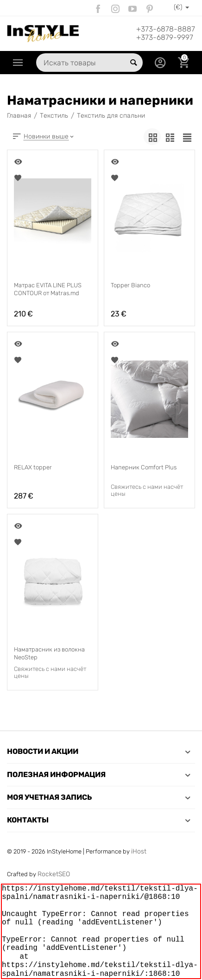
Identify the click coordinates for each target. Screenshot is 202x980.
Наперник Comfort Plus (143, 467)
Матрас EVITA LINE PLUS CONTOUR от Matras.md (48, 289)
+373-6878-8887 (166, 29)
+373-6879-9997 (165, 38)
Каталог (18, 63)
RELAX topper (33, 467)
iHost (139, 851)
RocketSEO (54, 874)
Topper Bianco (130, 285)
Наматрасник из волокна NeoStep (49, 653)
